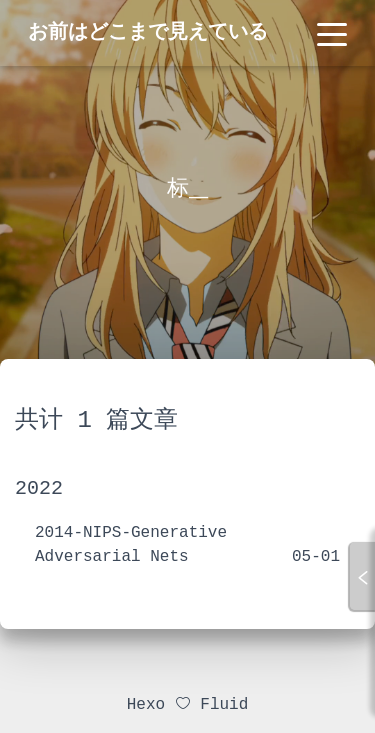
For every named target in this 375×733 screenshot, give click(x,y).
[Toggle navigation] (332, 33)
